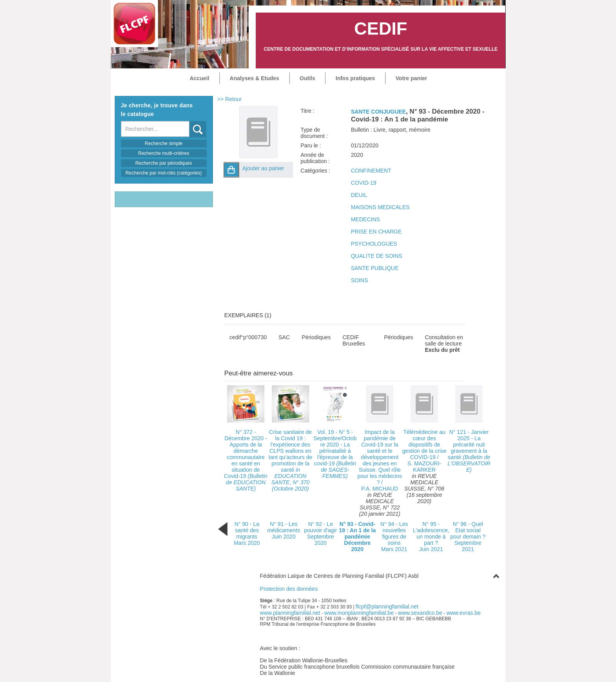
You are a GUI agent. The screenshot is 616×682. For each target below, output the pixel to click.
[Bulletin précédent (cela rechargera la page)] (223, 529)
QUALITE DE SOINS (377, 256)
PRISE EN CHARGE (376, 232)
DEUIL (359, 195)
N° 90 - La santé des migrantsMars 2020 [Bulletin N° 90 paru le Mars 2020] (247, 533)
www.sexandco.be (420, 613)
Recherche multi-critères (163, 153)
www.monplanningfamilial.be (359, 613)
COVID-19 (364, 183)
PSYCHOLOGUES (374, 244)
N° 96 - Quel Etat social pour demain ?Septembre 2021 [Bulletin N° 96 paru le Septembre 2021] (468, 537)
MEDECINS (365, 219)
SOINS (359, 280)
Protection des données (289, 589)
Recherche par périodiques (163, 163)
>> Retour (229, 99)
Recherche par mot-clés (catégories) (163, 173)
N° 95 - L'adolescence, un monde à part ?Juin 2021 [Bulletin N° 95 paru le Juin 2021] (431, 537)
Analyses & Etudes (255, 78)
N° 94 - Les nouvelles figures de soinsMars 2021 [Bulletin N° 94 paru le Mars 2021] (394, 537)
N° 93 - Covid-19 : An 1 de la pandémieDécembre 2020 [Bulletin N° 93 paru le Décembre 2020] (357, 537)
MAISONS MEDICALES (380, 207)
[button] (231, 170)
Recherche (190, 121)
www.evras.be (463, 613)
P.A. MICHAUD (380, 489)
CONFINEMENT (371, 171)
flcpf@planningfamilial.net (387, 607)
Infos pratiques (355, 78)
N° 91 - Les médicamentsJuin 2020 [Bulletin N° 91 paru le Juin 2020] (283, 530)
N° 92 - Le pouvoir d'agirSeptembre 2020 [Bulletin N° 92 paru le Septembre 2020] (321, 533)
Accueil (200, 78)
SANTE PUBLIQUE (375, 268)
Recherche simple (163, 143)
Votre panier (412, 78)
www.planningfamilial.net (290, 613)
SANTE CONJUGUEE (378, 112)
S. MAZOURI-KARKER (424, 467)
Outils (308, 78)
